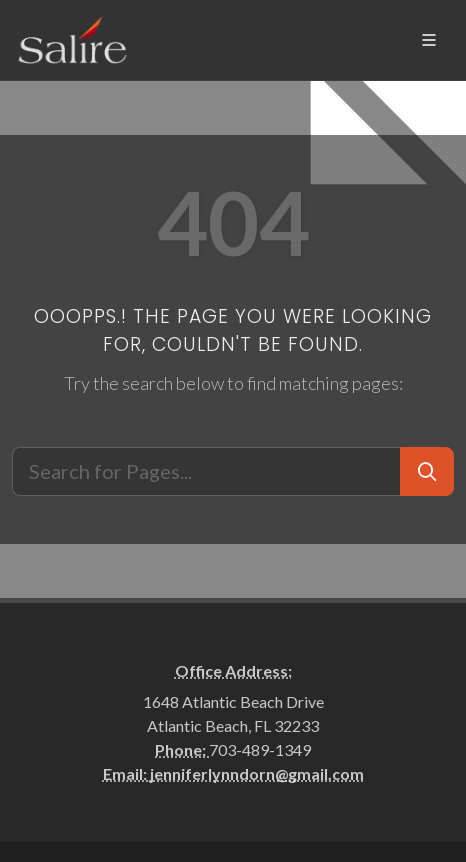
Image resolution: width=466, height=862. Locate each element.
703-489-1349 (260, 749)
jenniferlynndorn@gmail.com (257, 773)
